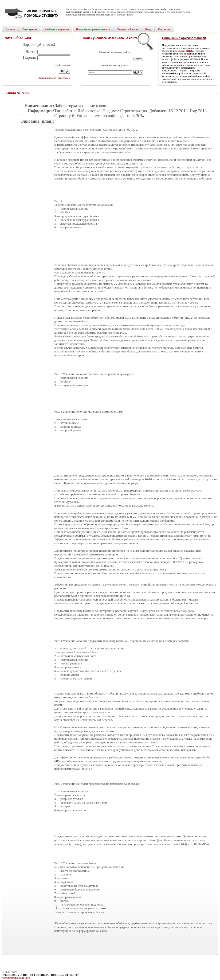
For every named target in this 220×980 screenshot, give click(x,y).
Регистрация (63, 78)
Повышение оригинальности (184, 38)
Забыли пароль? (47, 78)
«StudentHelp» (186, 51)
